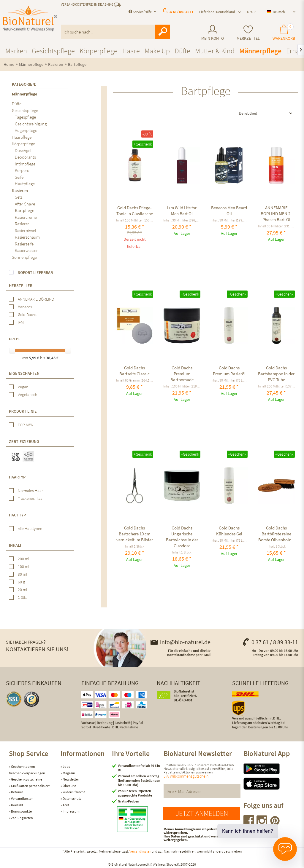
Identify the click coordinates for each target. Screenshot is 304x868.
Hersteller (21, 285)
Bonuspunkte (21, 811)
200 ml (23, 559)
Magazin (69, 773)
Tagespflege (25, 117)
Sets (19, 197)
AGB (65, 805)
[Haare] (131, 51)
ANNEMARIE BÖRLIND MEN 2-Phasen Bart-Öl (276, 214)
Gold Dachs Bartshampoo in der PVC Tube (276, 374)
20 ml (22, 590)
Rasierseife (24, 244)
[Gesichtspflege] (53, 51)
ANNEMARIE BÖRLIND (36, 299)
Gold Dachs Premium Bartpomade (182, 374)
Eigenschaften (24, 373)
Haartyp (17, 477)
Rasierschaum (27, 237)
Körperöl (23, 170)
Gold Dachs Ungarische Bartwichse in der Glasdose (182, 537)
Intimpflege (25, 164)
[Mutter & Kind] (215, 51)
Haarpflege (22, 137)
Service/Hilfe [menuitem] (140, 12)
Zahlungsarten (22, 818)
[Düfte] (182, 51)
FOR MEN (26, 425)
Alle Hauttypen (30, 529)
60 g (21, 582)
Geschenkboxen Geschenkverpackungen (27, 770)
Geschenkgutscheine (26, 779)
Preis (14, 339)
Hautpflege (25, 184)
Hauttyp (17, 515)
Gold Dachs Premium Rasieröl (229, 371)
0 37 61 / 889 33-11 (180, 12)
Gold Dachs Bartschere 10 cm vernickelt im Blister (135, 534)
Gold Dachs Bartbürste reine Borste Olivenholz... (276, 534)
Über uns (69, 786)
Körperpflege (23, 144)
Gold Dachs (27, 315)
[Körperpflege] (99, 51)
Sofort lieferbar (35, 272)
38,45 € (52, 358)
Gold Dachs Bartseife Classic (134, 371)
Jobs (66, 766)
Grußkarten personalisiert (30, 786)
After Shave (25, 204)
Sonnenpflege (24, 257)
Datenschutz (72, 798)
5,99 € (34, 358)
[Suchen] (163, 32)
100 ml (23, 567)
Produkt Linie (23, 411)
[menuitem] (213, 33)
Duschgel (23, 150)
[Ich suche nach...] (116, 32)
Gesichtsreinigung (31, 124)
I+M (21, 322)
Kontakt (17, 805)
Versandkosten (22, 798)
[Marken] (16, 51)
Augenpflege (26, 130)
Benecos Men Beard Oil (229, 211)
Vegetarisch (27, 395)
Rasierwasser (26, 250)
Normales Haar (30, 491)
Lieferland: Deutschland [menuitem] (217, 12)
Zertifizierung (24, 441)
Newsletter (71, 779)
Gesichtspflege (25, 110)
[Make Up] (157, 51)
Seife (19, 177)
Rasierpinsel (26, 230)
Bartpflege (24, 210)
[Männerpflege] (260, 51)
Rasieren (20, 190)
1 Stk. (22, 597)
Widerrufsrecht (73, 792)
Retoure (17, 792)
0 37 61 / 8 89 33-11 (270, 642)
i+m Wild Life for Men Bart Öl (182, 211)
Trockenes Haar (31, 498)
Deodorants (25, 157)
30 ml (22, 574)
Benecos (25, 307)
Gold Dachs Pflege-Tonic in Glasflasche (135, 211)
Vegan (23, 387)
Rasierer (22, 224)
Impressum (71, 811)
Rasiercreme (26, 217)
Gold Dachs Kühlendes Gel (229, 531)
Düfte (17, 104)
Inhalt (15, 545)
